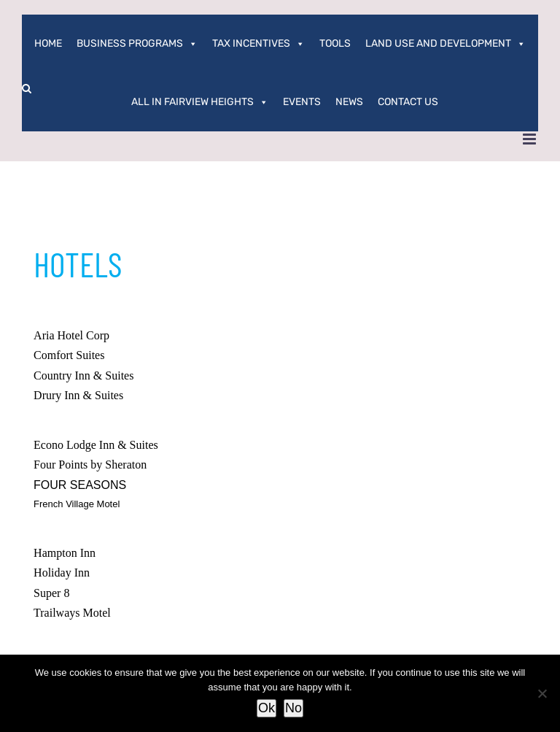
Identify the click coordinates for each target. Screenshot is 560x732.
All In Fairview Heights (200, 102)
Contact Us (408, 102)
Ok (267, 708)
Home (48, 43)
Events (302, 102)
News (349, 102)
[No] (542, 693)
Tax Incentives (258, 43)
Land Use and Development (446, 43)
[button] (27, 88)
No (293, 708)
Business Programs (137, 43)
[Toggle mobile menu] (530, 139)
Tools (335, 43)
